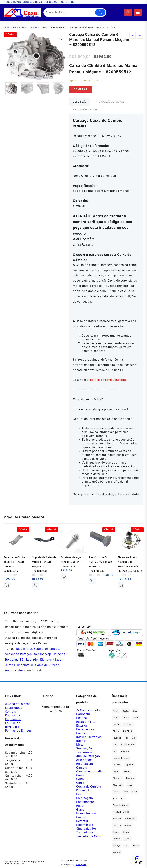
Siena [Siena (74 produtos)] (116, 832)
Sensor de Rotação (18, 654)
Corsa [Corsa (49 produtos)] (126, 718)
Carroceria (84, 714)
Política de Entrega (18, 731)
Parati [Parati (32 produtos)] (116, 792)
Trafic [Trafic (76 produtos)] (127, 839)
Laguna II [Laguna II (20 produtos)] (129, 765)
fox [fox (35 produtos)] (127, 738)
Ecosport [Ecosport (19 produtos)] (128, 724)
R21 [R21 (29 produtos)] (123, 798)
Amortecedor (14, 670)
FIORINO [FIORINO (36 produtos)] (128, 731)
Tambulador (85, 832)
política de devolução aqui (108, 380)
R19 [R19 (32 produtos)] (115, 798)
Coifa (80, 779)
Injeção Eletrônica (89, 737)
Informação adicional (110, 102)
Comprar (81, 89)
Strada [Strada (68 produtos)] (126, 832)
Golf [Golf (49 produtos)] (115, 745)
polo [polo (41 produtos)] (125, 792)
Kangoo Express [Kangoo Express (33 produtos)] (121, 758)
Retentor (82, 821)
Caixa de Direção (47, 665)
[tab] (80, 102)
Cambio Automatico (90, 771)
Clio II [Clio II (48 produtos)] (116, 718)
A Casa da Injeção (18, 704)
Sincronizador (86, 829)
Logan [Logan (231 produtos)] (116, 772)
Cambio (82, 768)
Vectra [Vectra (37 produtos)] (135, 846)
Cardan (81, 775)
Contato (11, 712)
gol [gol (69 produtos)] (134, 738)
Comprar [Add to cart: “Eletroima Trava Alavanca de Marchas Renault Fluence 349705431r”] (121, 585)
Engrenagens (85, 802)
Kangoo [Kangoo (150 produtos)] (125, 751)
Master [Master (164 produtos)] (127, 772)
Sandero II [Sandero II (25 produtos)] (130, 819)
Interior (81, 741)
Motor (80, 745)
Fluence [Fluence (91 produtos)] (117, 738)
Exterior (82, 726)
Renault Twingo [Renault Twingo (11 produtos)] (121, 812)
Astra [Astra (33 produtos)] (116, 711)
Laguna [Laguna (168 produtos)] (117, 765)
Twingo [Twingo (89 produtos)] (117, 846)
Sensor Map (43, 654)
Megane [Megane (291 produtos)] (130, 778)
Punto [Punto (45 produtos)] (134, 792)
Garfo (80, 810)
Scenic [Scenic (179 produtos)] (128, 825)
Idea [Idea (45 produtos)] (115, 751)
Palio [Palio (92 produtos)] (130, 785)
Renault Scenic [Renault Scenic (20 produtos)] (121, 805)
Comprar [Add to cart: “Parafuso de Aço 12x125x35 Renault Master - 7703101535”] (92, 581)
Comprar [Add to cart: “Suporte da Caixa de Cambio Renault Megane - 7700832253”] (35, 585)
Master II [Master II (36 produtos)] (118, 778)
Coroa (80, 783)
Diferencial (84, 790)
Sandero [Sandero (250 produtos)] (117, 819)
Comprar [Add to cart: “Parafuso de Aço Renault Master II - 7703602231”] (64, 577)
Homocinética (86, 813)
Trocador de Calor (89, 836)
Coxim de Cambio (89, 787)
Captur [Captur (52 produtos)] (126, 711)
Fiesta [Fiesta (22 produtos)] (116, 731)
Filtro (80, 806)
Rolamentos (85, 825)
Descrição (80, 102)
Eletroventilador (51, 660)
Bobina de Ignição (46, 649)
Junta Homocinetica (19, 665)
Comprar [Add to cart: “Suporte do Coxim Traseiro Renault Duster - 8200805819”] (7, 585)
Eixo (79, 794)
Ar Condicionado (88, 710)
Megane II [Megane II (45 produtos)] (118, 785)
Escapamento (86, 722)
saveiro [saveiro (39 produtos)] (117, 825)
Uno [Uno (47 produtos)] (126, 846)
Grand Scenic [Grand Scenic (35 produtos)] (128, 745)
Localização (14, 708)
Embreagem (85, 798)
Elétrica (82, 718)
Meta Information (85, 110)
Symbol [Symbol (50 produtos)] (117, 839)
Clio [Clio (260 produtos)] (135, 711)
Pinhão (81, 817)
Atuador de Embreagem (85, 762)
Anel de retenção (88, 756)
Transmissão (85, 752)
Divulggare (81, 865)
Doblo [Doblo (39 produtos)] (136, 718)
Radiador (32, 660)
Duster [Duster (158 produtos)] (116, 724)
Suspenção (84, 748)
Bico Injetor (24, 649)
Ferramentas (85, 729)
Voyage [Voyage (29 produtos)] (117, 852)
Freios (81, 733)
